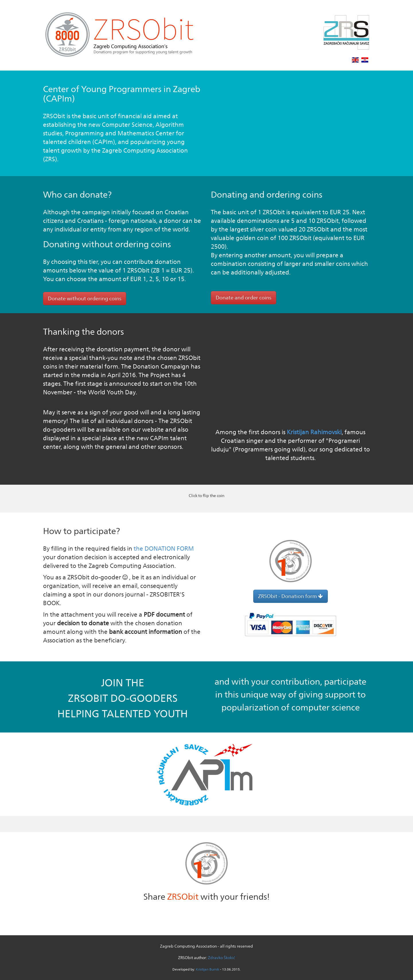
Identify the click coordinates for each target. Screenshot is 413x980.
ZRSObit (183, 897)
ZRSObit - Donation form (291, 596)
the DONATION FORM (164, 549)
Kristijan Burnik (208, 969)
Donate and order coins (243, 298)
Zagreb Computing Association (188, 946)
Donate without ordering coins (85, 298)
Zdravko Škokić (221, 958)
